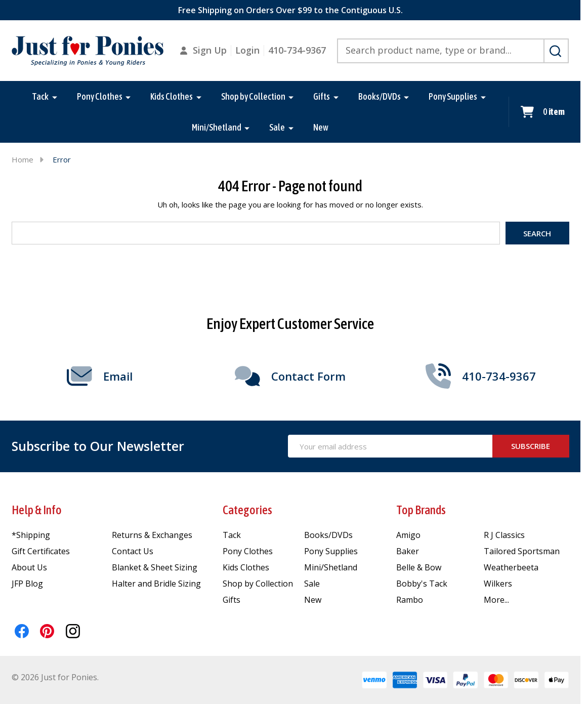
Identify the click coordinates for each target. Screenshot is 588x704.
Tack (40, 96)
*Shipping (31, 535)
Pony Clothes (100, 96)
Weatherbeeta (511, 567)
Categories (247, 510)
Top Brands (421, 510)
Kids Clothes (172, 96)
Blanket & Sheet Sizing (155, 567)
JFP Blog (27, 584)
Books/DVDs (380, 96)
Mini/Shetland (217, 127)
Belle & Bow (419, 567)
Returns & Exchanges (152, 535)
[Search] (556, 51)
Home (23, 159)
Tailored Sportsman (522, 551)
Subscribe (531, 446)
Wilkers (498, 584)
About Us (29, 567)
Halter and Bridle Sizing (156, 584)
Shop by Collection (253, 96)
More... (496, 600)
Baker (408, 551)
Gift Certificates (41, 551)
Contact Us (133, 551)
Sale (277, 127)
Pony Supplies (453, 96)
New (321, 127)
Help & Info (37, 510)
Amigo (408, 535)
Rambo (410, 600)
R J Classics (504, 535)
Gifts (322, 96)
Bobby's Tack (422, 584)
